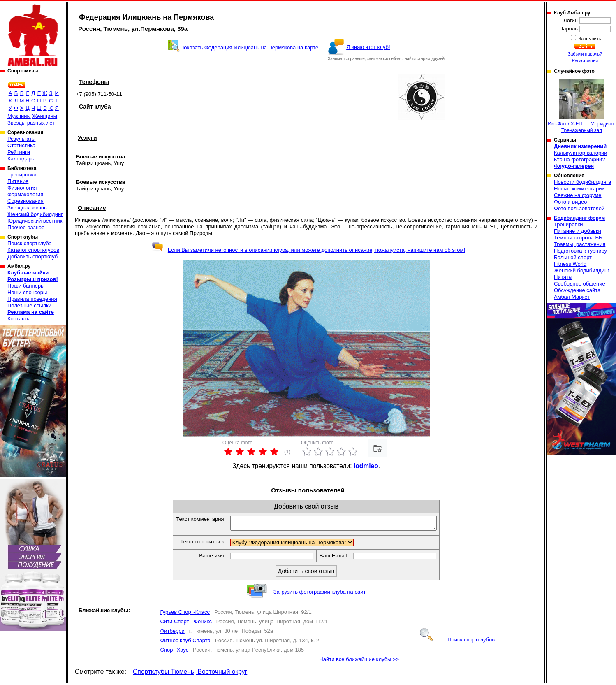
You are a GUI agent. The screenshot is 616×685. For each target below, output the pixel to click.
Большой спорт (573, 257)
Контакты (19, 319)
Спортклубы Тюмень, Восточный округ (190, 674)
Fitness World (570, 264)
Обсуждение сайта (577, 290)
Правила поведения (32, 299)
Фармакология (25, 194)
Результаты (21, 139)
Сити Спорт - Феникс (186, 624)
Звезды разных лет (31, 123)
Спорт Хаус (174, 652)
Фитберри (172, 633)
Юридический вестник (35, 221)
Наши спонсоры (27, 292)
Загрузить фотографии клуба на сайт (320, 594)
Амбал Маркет (572, 297)
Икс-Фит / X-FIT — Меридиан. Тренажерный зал (581, 106)
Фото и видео (571, 202)
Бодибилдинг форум (579, 218)
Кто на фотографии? (580, 159)
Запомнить (589, 39)
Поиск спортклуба (30, 243)
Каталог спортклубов (33, 250)
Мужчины (19, 116)
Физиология (22, 188)
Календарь (21, 159)
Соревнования (25, 201)
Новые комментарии (579, 189)
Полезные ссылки (29, 305)
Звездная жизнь (27, 208)
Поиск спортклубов (457, 642)
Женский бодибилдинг (35, 214)
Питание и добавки (578, 231)
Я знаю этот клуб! (368, 47)
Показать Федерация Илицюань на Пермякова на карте (249, 48)
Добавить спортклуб (32, 257)
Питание (18, 181)
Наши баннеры (26, 286)
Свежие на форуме (578, 195)
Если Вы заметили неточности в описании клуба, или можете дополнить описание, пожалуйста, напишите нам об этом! (308, 250)
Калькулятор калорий (581, 153)
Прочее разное (26, 227)
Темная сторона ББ (578, 238)
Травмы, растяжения (580, 244)
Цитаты (563, 277)
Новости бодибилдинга (582, 182)
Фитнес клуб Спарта (185, 643)
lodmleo (366, 466)
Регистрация (585, 60)
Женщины (45, 116)
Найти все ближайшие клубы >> (359, 662)
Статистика (21, 145)
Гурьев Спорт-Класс (185, 614)
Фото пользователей (579, 208)
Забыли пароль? (585, 54)
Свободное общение (580, 284)
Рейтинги (19, 152)
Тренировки (22, 175)
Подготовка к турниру (580, 251)
